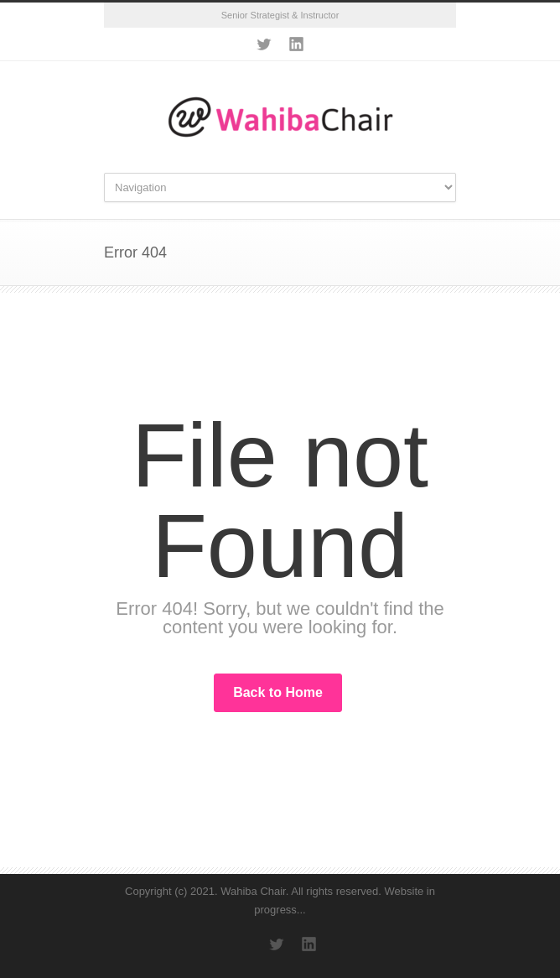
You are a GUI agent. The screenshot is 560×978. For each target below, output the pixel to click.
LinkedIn (297, 44)
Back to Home (278, 692)
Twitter (263, 44)
